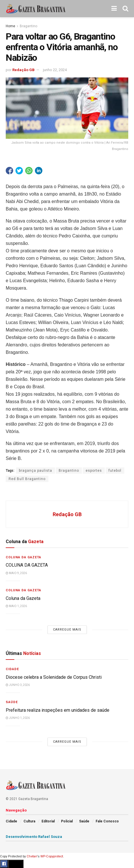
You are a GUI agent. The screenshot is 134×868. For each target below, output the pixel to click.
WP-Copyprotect (52, 856)
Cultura (29, 821)
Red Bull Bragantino (27, 479)
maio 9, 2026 (16, 573)
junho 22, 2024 (55, 70)
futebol (115, 471)
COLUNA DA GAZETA (27, 565)
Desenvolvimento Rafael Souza (34, 837)
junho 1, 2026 (18, 718)
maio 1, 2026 (16, 606)
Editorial (48, 821)
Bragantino (28, 26)
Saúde (12, 702)
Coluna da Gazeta (23, 557)
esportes (94, 471)
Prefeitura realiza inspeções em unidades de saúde (58, 710)
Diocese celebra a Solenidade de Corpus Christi (54, 677)
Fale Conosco (107, 821)
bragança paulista (36, 471)
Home (10, 26)
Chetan (32, 856)
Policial (67, 821)
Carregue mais (67, 630)
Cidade (12, 669)
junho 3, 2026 (18, 685)
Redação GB (23, 70)
